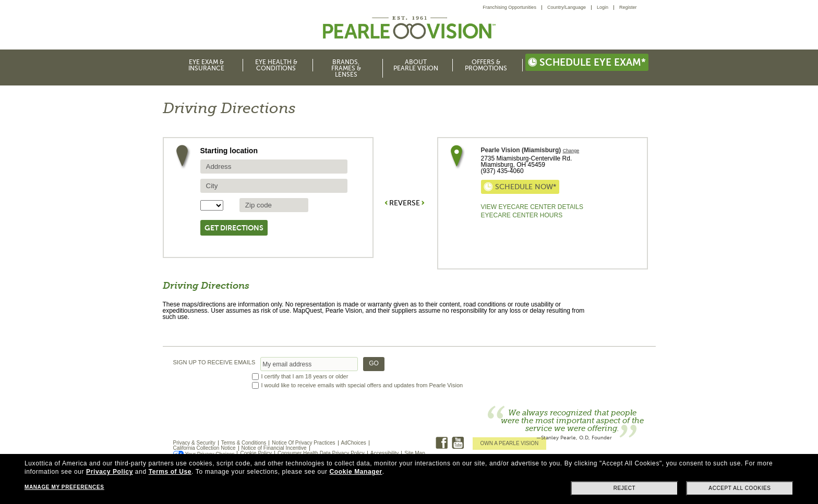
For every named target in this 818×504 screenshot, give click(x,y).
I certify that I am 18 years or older (305, 377)
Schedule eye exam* (587, 62)
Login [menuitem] (603, 7)
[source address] (274, 167)
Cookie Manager (356, 472)
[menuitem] (512, 8)
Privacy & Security (194, 443)
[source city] (274, 186)
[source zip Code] (274, 205)
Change (571, 151)
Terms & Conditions (244, 443)
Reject (625, 488)
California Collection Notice (204, 448)
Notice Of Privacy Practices (303, 443)
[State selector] (212, 205)
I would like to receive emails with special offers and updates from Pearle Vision (362, 385)
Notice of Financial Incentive (274, 448)
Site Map (414, 453)
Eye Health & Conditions (276, 65)
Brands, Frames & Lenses (346, 68)
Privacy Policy (110, 472)
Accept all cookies (739, 488)
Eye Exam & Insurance (206, 65)
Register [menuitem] (628, 7)
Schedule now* (520, 187)
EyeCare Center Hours (522, 215)
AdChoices (354, 443)
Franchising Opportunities (509, 7)
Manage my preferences (64, 487)
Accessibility (384, 453)
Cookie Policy (256, 453)
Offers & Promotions (486, 65)
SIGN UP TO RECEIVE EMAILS (214, 362)
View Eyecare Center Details (532, 207)
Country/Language (567, 7)
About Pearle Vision (416, 65)
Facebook (442, 443)
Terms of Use (170, 472)
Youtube (458, 443)
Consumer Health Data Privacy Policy (321, 453)
